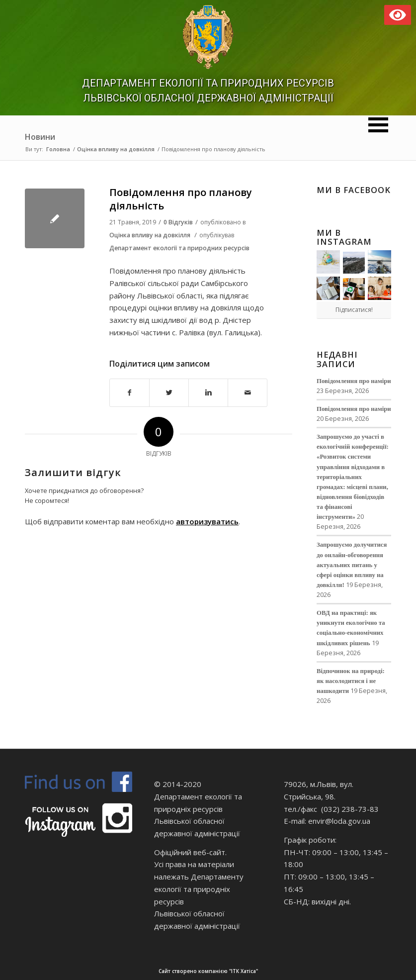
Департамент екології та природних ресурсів (179, 248)
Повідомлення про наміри (354, 381)
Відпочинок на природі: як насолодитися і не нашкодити (351, 681)
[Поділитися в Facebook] (129, 393)
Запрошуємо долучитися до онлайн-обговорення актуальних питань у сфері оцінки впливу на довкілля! (352, 565)
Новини (40, 137)
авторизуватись (207, 521)
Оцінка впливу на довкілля (116, 149)
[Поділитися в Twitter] (169, 393)
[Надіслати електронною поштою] (248, 393)
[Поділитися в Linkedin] (208, 393)
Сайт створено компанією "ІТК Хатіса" (286, 971)
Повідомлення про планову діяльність (181, 199)
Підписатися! (354, 310)
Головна (58, 149)
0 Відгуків (178, 222)
